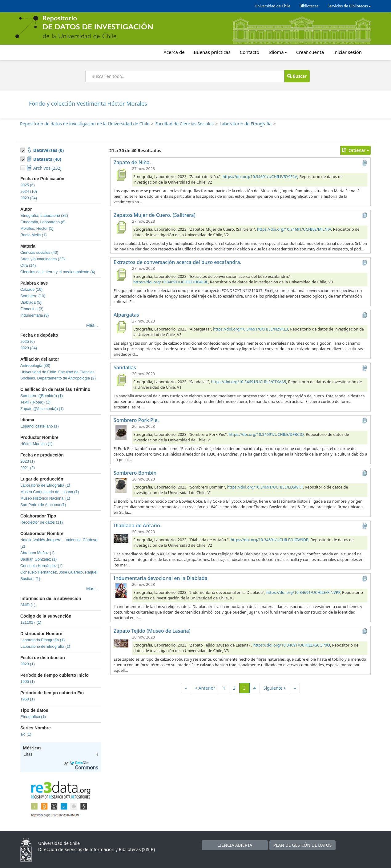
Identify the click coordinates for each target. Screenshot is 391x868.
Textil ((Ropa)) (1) (35, 402)
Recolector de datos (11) (42, 522)
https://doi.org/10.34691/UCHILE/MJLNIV (294, 229)
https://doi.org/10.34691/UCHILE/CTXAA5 (249, 382)
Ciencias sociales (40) (39, 253)
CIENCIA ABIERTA (235, 845)
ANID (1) (28, 605)
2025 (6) (28, 185)
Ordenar (355, 150)
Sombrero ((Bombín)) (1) (42, 396)
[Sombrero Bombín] (121, 485)
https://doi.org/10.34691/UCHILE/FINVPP (303, 592)
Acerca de (174, 52)
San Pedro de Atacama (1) (43, 505)
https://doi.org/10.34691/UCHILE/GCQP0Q (292, 645)
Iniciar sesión (347, 52)
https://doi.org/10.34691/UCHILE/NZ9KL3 (251, 329)
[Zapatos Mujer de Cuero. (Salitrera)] (121, 227)
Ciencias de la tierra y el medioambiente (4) (58, 272)
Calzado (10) (31, 290)
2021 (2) (28, 468)
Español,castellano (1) (40, 426)
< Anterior (205, 688)
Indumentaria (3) (34, 315)
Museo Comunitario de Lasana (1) (50, 492)
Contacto (250, 52)
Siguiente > (275, 688)
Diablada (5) (31, 302)
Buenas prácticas (212, 52)
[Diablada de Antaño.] (121, 538)
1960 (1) (28, 699)
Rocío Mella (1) (33, 235)
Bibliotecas (309, 6)
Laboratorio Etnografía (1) (42, 640)
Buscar (297, 76)
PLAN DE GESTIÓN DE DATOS (303, 845)
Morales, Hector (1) (37, 229)
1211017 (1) (31, 623)
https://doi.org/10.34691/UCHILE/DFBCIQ (266, 434)
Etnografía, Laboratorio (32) (44, 216)
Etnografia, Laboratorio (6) (43, 222)
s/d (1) (26, 734)
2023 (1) (28, 461)
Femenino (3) (32, 309)
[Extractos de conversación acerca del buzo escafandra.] (121, 274)
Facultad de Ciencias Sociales (184, 124)
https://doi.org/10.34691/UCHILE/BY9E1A (260, 177)
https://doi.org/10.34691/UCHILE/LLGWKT (265, 487)
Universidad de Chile (272, 6)
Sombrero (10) (33, 296)
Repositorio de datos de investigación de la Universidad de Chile (85, 124)
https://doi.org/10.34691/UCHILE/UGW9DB (270, 540)
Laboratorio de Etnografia (246, 124)
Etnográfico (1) (33, 717)
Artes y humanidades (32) (42, 259)
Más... (92, 325)
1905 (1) (28, 682)
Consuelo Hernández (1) (41, 566)
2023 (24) (29, 198)
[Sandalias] (121, 380)
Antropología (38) (35, 366)
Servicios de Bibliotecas (349, 6)
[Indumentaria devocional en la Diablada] (121, 590)
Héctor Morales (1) (36, 444)
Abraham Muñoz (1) (37, 553)
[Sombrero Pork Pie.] (121, 432)
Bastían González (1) (38, 559)
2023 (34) (29, 348)
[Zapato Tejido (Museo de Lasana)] (121, 643)
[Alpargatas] (121, 327)
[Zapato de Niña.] (121, 175)
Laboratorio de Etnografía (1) (45, 485)
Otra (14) (28, 266)
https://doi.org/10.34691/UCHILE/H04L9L (171, 282)
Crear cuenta (310, 52)
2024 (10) (29, 192)
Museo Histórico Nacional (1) (45, 498)
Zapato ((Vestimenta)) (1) (42, 409)
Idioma (278, 52)
